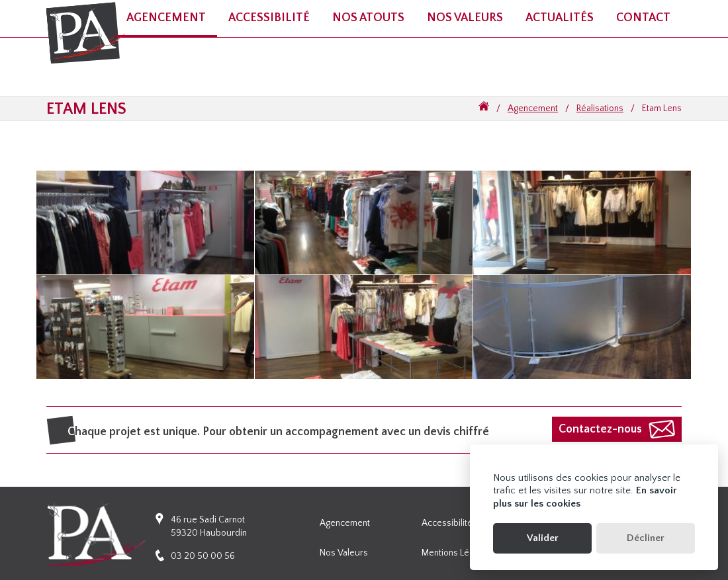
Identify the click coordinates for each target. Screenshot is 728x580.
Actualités (560, 18)
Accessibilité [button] (269, 18)
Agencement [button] (166, 18)
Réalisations (600, 108)
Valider (543, 538)
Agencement (533, 108)
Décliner (646, 538)
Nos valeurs (465, 18)
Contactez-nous (600, 429)
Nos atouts (368, 18)
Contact (643, 18)
